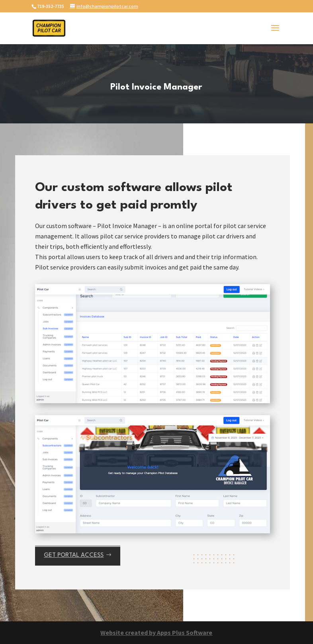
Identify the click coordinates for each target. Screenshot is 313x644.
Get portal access (74, 555)
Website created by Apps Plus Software (156, 632)
